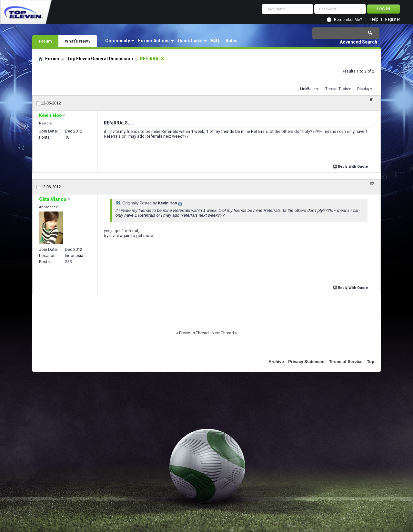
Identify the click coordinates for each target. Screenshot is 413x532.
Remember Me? (348, 20)
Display (363, 89)
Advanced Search (358, 42)
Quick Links (190, 41)
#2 (372, 184)
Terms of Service (346, 362)
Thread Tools (337, 89)
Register (393, 20)
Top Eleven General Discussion (100, 59)
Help (374, 20)
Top (371, 362)
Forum (45, 41)
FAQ (215, 41)
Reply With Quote (351, 166)
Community (118, 41)
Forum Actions (154, 41)
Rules (232, 41)
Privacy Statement (306, 362)
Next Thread (223, 333)
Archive (276, 362)
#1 (372, 100)
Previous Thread (194, 333)
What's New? (78, 41)
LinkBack (308, 89)
